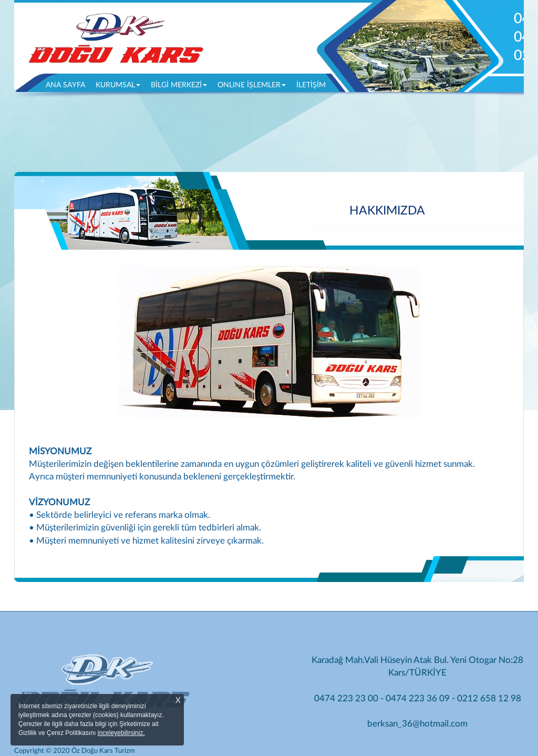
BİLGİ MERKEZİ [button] (179, 85)
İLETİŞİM (311, 85)
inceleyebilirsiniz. (121, 733)
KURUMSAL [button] (118, 85)
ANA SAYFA (68, 84)
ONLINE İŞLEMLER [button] (252, 85)
